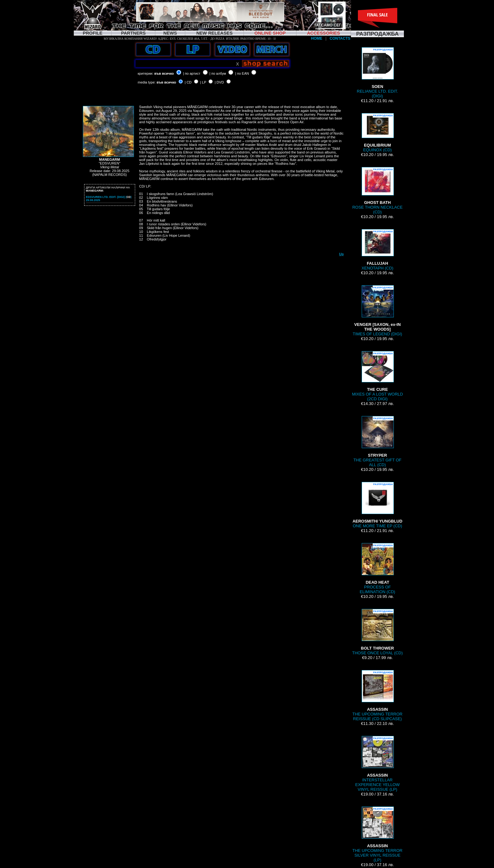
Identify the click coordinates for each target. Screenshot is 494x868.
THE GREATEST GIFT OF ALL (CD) (378, 442)
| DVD (219, 82)
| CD (188, 82)
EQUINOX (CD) (377, 133)
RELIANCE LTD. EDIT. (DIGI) (378, 73)
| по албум (218, 73)
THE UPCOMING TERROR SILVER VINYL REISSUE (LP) (378, 834)
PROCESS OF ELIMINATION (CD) (378, 569)
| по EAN (242, 73)
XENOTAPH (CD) (377, 250)
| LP (203, 82)
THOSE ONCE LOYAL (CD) (378, 632)
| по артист (192, 73)
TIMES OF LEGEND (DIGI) (378, 311)
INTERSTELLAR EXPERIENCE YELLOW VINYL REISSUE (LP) (378, 764)
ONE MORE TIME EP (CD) (377, 505)
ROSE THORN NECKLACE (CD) (377, 191)
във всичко (164, 73)
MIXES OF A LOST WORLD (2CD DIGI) (377, 376)
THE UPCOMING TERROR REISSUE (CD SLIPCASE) (378, 696)
